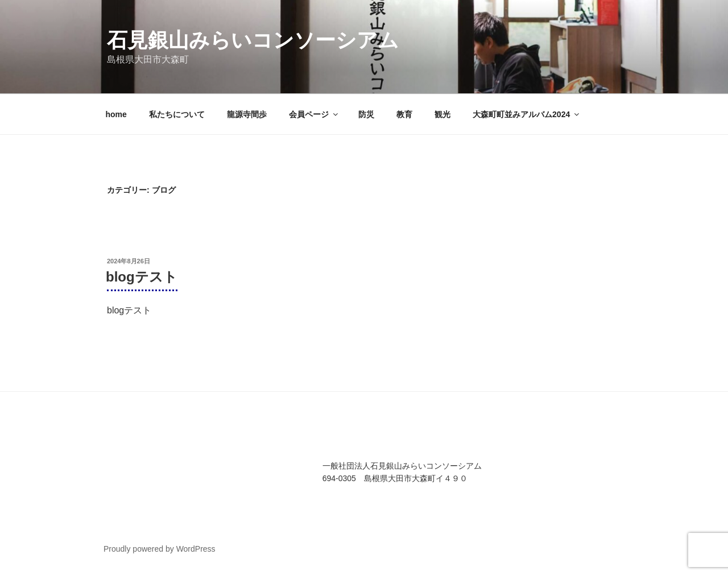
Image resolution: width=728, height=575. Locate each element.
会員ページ (314, 114)
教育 (404, 114)
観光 (442, 114)
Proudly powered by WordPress (160, 549)
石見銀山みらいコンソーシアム (253, 40)
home (116, 114)
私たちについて (177, 114)
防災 (366, 114)
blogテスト (142, 277)
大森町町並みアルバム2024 (527, 114)
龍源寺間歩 (247, 114)
